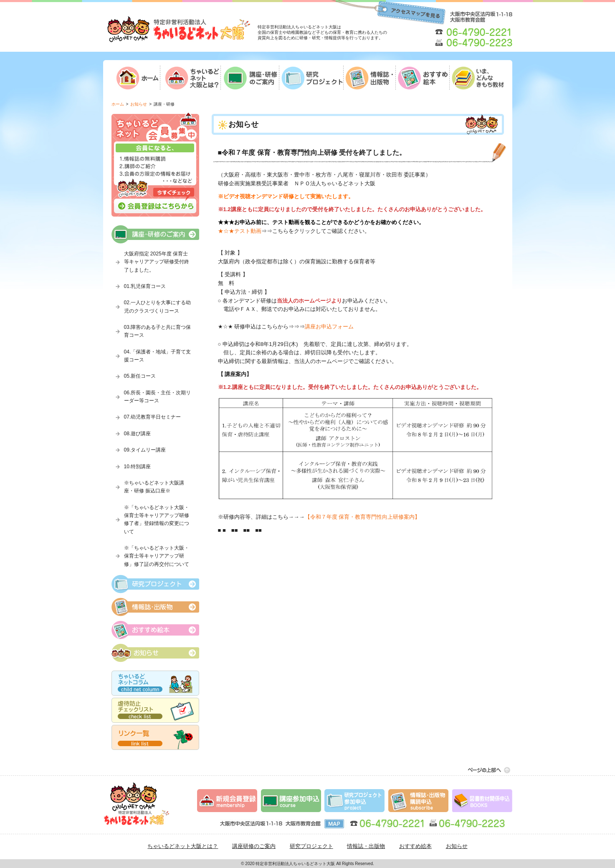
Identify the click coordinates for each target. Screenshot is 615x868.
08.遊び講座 (138, 434)
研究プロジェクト (311, 846)
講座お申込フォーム (329, 327)
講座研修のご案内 (254, 846)
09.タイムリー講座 (145, 450)
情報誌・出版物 (366, 846)
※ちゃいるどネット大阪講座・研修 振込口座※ (154, 487)
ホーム (118, 104)
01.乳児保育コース (145, 286)
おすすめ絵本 (415, 846)
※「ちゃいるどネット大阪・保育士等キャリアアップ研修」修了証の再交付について (157, 556)
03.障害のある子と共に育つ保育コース (158, 331)
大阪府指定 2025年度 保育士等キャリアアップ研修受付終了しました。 (157, 262)
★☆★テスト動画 (240, 231)
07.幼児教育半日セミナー (153, 417)
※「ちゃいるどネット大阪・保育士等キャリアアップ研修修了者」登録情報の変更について (157, 520)
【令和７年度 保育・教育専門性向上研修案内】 (363, 517)
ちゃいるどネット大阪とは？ (183, 846)
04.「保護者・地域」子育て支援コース (158, 356)
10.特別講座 (138, 467)
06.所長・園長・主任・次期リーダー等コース (158, 397)
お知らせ (139, 104)
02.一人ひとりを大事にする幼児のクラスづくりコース (158, 307)
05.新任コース (140, 376)
